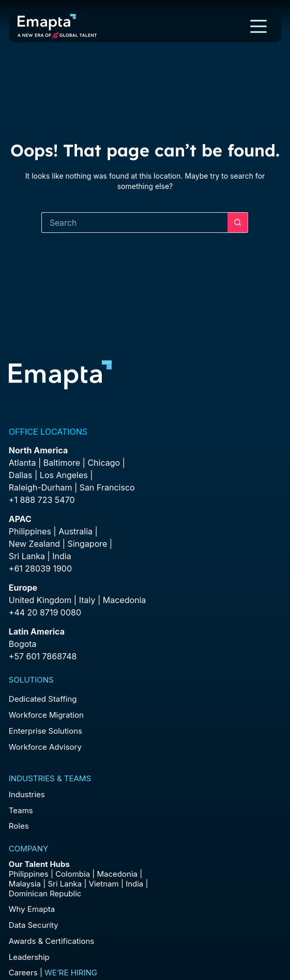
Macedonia (125, 600)
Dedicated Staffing (43, 699)
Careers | (53, 973)
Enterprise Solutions (45, 731)
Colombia (73, 874)
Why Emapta (32, 909)
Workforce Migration (46, 715)
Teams (21, 810)
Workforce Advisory (45, 747)
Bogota (23, 644)
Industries (27, 794)
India (134, 884)
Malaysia (25, 884)
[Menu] (258, 26)
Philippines (30, 531)
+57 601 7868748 (43, 656)
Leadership (29, 957)
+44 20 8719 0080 (45, 612)
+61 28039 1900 (40, 568)
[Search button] (238, 223)
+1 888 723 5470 (42, 500)
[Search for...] (134, 223)
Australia (75, 531)
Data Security (34, 925)
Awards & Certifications (51, 941)
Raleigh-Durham (41, 487)
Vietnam (104, 884)
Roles (19, 826)
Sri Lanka (27, 556)
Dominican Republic (45, 894)
